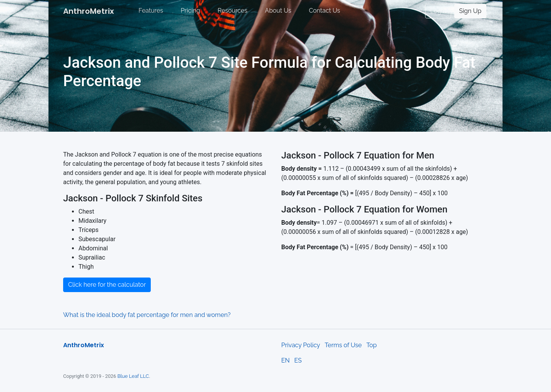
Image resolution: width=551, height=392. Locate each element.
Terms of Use (343, 345)
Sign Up (470, 11)
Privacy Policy (301, 345)
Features (151, 11)
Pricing (190, 11)
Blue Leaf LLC (133, 376)
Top (371, 345)
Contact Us (324, 11)
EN (285, 360)
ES (298, 360)
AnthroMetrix (89, 11)
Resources (233, 11)
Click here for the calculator (107, 285)
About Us (278, 11)
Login (438, 11)
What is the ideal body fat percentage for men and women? (147, 315)
